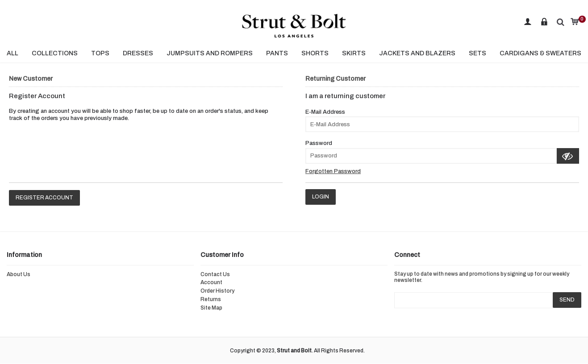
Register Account (44, 198)
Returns (211, 299)
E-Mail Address (325, 112)
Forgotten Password (333, 171)
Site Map (211, 308)
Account (211, 282)
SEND (567, 300)
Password (319, 143)
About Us (19, 274)
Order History (217, 291)
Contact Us (215, 274)
